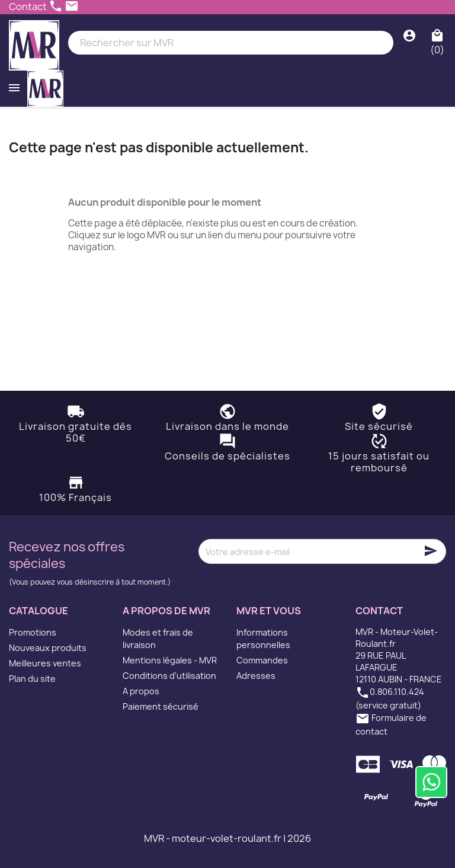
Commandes (262, 660)
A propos (141, 691)
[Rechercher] (231, 43)
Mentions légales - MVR (170, 660)
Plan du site (32, 679)
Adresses (256, 676)
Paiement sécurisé (161, 706)
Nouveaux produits (48, 648)
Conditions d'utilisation (169, 676)
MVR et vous (269, 611)
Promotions (33, 632)
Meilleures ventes (45, 663)
